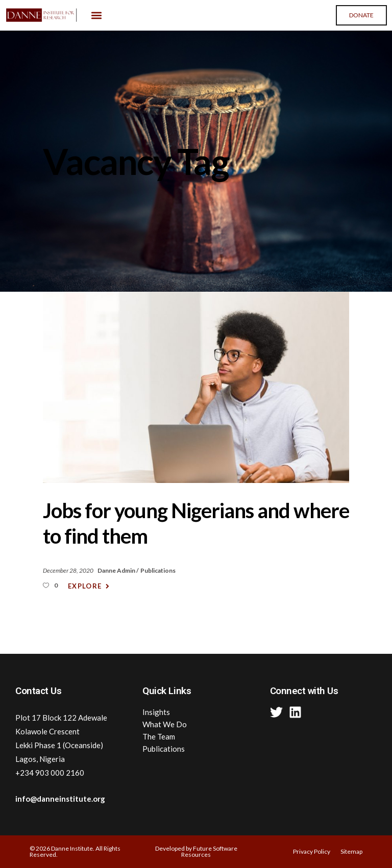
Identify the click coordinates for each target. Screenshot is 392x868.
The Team (159, 736)
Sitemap (351, 851)
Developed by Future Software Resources (196, 851)
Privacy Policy (312, 851)
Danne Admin (117, 570)
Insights (156, 712)
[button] (96, 16)
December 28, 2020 (69, 570)
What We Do (165, 724)
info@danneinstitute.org (60, 799)
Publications (158, 570)
